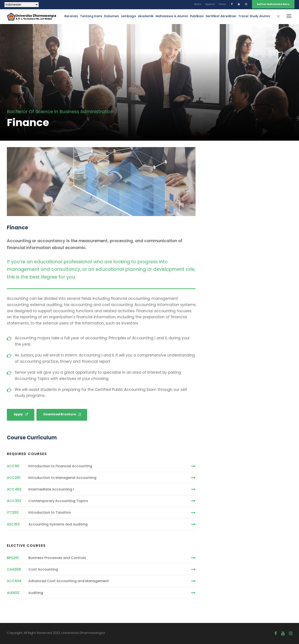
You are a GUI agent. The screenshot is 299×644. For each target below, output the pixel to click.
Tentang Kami (91, 16)
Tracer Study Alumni (254, 16)
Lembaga (128, 16)
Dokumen (112, 16)
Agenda (210, 4)
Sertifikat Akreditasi (221, 16)
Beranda (71, 16)
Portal (222, 4)
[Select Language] (22, 5)
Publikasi (197, 16)
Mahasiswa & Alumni (172, 16)
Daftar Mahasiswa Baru (273, 4)
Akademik (146, 16)
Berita (198, 4)
